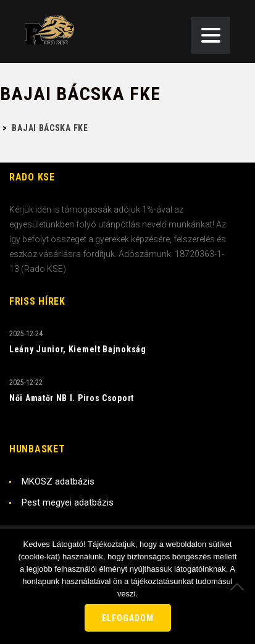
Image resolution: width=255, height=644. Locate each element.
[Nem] (240, 587)
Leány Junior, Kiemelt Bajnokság (78, 349)
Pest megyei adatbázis (68, 502)
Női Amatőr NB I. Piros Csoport (72, 398)
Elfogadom (128, 618)
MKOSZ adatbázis (58, 481)
